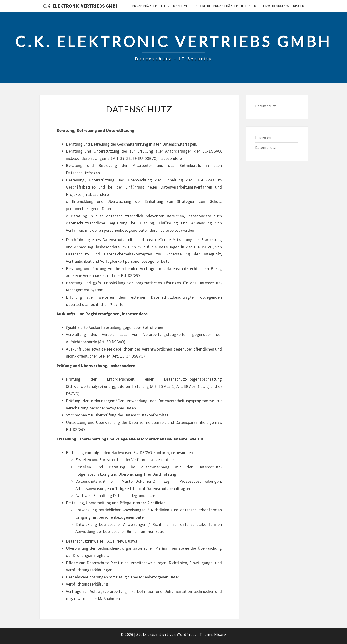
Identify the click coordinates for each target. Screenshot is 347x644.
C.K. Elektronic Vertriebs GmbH (81, 6)
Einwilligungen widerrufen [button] (284, 6)
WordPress (187, 634)
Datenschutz (265, 106)
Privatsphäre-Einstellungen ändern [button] (160, 6)
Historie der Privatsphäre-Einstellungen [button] (225, 6)
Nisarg (220, 634)
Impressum (264, 137)
